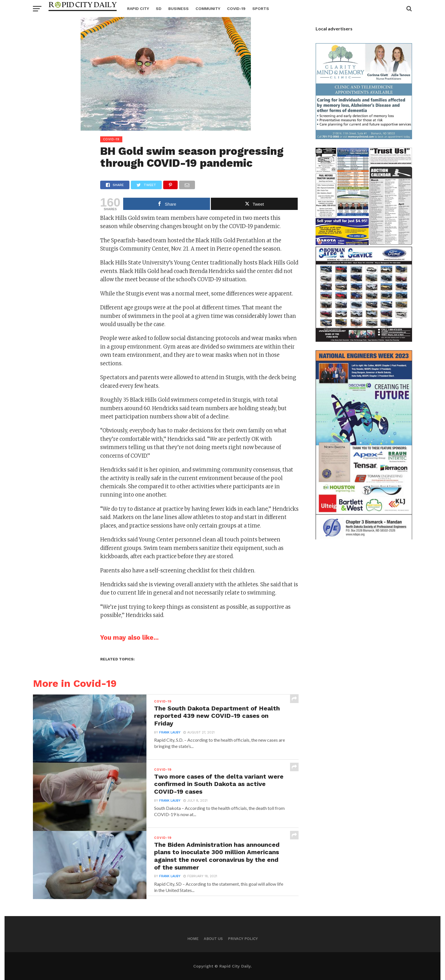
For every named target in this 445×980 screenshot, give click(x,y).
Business (179, 9)
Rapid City (138, 9)
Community (208, 9)
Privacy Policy (243, 939)
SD (159, 9)
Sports (261, 9)
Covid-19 (236, 9)
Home (193, 939)
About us (213, 939)
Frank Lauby (170, 733)
